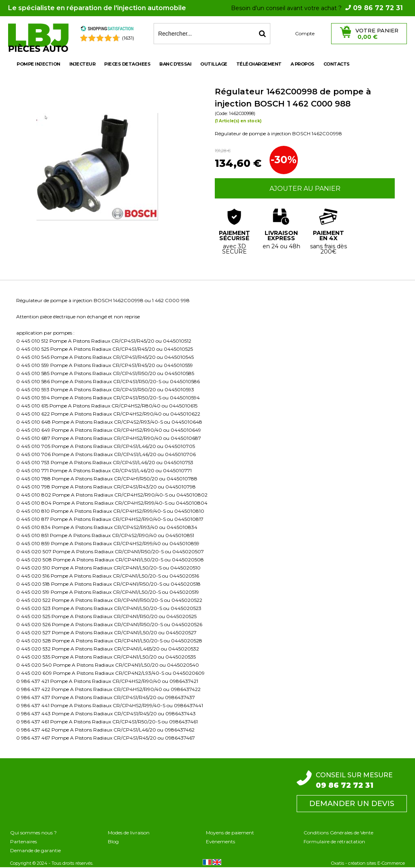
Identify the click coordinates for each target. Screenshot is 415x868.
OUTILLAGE (214, 64)
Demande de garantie (35, 850)
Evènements (220, 841)
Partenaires (24, 841)
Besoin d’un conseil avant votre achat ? (317, 8)
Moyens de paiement (230, 833)
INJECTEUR (82, 64)
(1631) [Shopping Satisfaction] (128, 38)
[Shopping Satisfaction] (107, 30)
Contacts (337, 64)
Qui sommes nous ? (33, 833)
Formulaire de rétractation (334, 841)
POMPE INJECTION (39, 64)
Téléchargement (259, 64)
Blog (113, 841)
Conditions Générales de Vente (338, 833)
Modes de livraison (129, 833)
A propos (303, 64)
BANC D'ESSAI (175, 64)
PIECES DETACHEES (127, 64)
